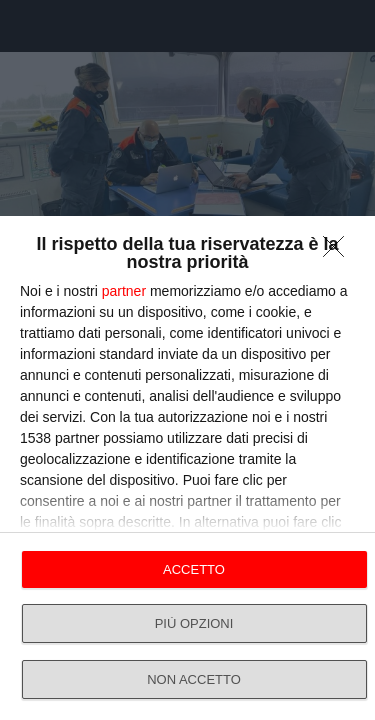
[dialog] (187, 468)
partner (124, 291)
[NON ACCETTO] (339, 252)
